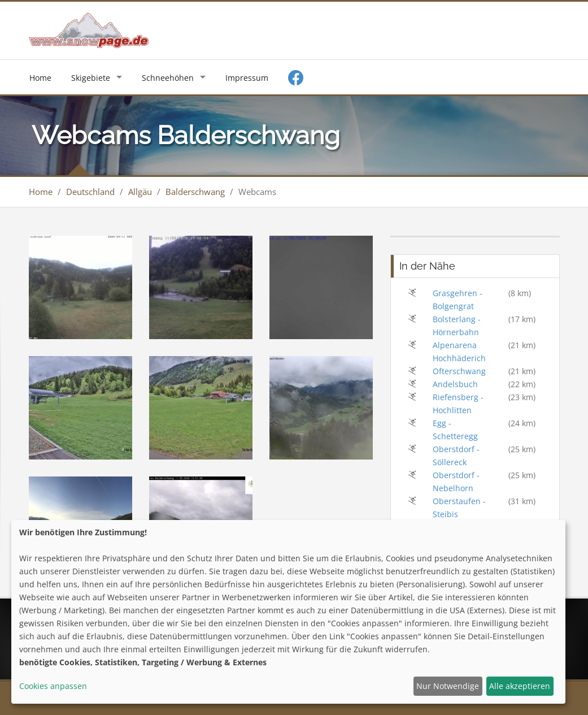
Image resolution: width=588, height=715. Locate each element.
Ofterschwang (459, 371)
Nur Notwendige (448, 686)
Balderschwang (195, 192)
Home (40, 78)
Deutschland (90, 192)
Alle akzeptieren (520, 686)
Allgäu (140, 192)
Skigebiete (91, 78)
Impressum (247, 78)
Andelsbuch (455, 384)
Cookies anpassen (53, 686)
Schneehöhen (168, 78)
